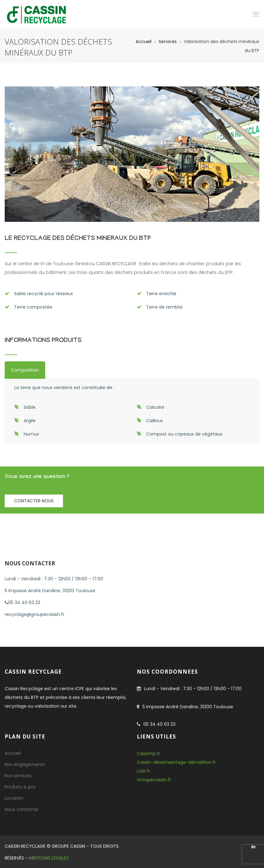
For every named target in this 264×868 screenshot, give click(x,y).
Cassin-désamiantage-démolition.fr (176, 762)
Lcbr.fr (144, 771)
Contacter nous (34, 501)
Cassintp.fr (149, 753)
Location (14, 798)
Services (168, 41)
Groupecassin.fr (154, 780)
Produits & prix (20, 787)
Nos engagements (25, 764)
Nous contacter (22, 809)
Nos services (18, 776)
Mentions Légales (49, 858)
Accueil (144, 41)
